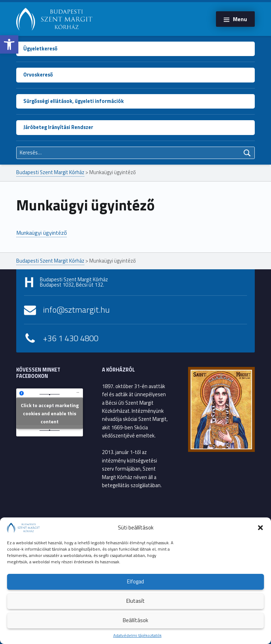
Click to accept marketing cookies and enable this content (50, 413)
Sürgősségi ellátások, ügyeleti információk (74, 101)
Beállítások (135, 620)
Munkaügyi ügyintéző (41, 233)
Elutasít (135, 601)
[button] (9, 44)
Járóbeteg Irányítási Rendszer (58, 127)
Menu (240, 19)
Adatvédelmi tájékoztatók (137, 635)
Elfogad (135, 581)
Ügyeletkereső (40, 49)
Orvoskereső (38, 75)
